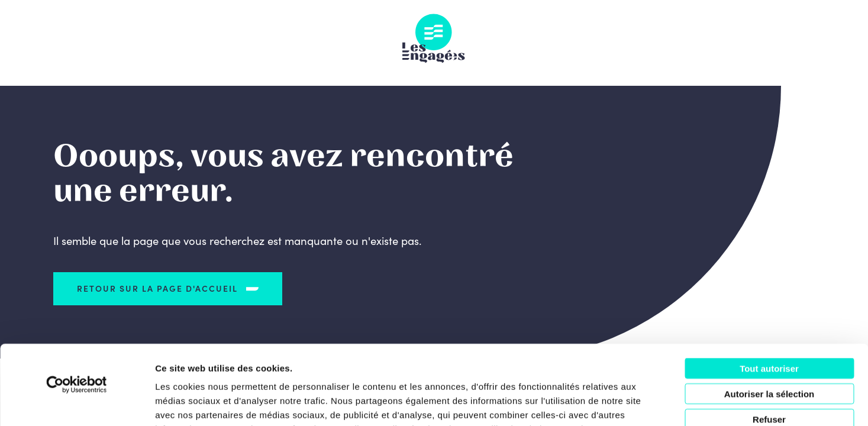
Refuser (769, 345)
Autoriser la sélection (769, 319)
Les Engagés (434, 38)
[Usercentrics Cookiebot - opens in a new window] (77, 310)
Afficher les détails (652, 403)
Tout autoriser (769, 294)
